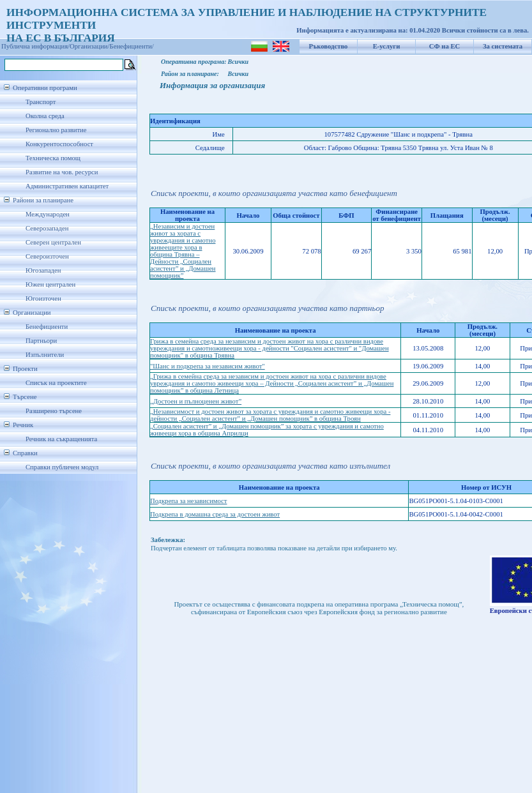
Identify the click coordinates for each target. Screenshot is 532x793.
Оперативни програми (45, 88)
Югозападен (43, 270)
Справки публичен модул (62, 467)
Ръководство (329, 46)
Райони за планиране (43, 200)
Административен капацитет (67, 186)
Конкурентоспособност (59, 144)
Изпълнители (45, 355)
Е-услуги (387, 46)
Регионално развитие (56, 130)
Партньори (41, 341)
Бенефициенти (47, 327)
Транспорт (41, 102)
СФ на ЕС (445, 46)
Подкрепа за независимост (188, 501)
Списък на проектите (56, 383)
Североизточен (47, 256)
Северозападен (47, 228)
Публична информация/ (35, 46)
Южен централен (50, 284)
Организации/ (90, 46)
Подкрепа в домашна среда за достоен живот (215, 514)
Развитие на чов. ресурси (62, 172)
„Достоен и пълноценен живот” (196, 401)
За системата (503, 46)
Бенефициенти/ (132, 46)
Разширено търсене (54, 411)
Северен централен (53, 242)
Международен (48, 214)
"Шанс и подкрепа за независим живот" (208, 366)
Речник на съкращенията (61, 439)
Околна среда (45, 116)
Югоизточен (43, 298)
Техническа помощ (53, 158)
